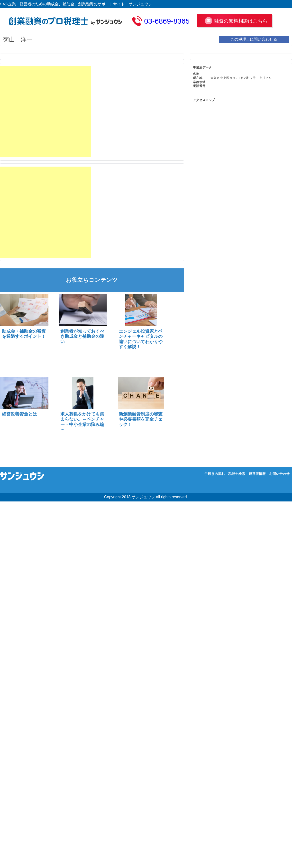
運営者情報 (257, 474)
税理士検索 (237, 474)
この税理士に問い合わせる (254, 39)
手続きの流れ (215, 474)
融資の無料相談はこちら (241, 21)
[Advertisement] (46, 112)
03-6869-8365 (167, 21)
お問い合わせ (279, 474)
